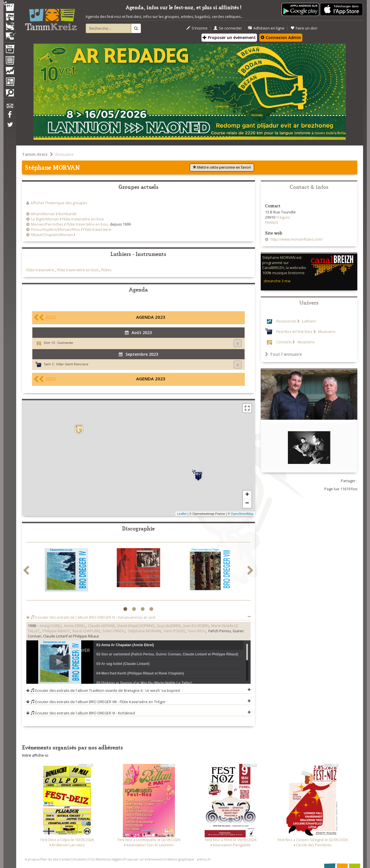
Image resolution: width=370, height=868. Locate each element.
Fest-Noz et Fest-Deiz (294, 332)
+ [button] (247, 495)
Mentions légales (109, 859)
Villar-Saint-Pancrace (72, 364)
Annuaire (64, 154)
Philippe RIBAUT (56, 631)
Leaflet (182, 514)
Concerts (284, 342)
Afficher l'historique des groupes (59, 203)
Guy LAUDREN (169, 626)
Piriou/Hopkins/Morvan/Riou (55, 230)
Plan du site (49, 859)
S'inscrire (197, 28)
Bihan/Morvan (43, 214)
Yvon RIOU (197, 631)
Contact (66, 859)
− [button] (247, 504)
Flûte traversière (97, 230)
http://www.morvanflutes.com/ (296, 239)
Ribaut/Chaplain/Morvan (52, 235)
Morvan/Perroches (47, 224)
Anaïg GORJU (50, 626)
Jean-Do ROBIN (196, 626)
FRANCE (272, 223)
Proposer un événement (143, 859)
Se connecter (228, 28)
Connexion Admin (281, 37)
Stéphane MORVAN (144, 631)
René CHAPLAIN (86, 631)
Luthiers (309, 321)
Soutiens (80, 859)
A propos (32, 859)
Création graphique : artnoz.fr (187, 859)
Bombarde (67, 214)
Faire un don (304, 28)
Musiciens (326, 332)
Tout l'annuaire (284, 354)
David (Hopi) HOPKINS (136, 626)
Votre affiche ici (35, 755)
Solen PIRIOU (114, 631)
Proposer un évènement (229, 37)
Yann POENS (174, 631)
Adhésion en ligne (266, 28)
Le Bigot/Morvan (45, 219)
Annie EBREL (75, 626)
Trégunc (283, 217)
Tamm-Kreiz (35, 154)
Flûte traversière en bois (83, 219)
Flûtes (106, 270)
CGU (92, 859)
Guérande (65, 343)
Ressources (286, 321)
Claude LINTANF (101, 626)
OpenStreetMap (242, 514)
